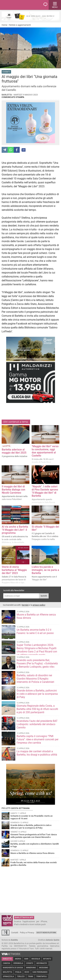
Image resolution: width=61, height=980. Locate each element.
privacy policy (39, 605)
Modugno (44, 968)
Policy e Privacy (27, 933)
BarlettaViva (18, 5)
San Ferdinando (40, 972)
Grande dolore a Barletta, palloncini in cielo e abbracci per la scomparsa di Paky (37, 694)
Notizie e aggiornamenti (20, 25)
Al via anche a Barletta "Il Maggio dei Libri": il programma (15, 530)
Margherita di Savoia (13, 968)
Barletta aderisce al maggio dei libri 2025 (14, 451)
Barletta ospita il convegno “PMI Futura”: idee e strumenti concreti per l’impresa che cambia (37, 739)
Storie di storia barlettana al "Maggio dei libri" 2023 (14, 570)
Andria (18, 959)
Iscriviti (44, 596)
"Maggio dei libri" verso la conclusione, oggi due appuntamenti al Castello (45, 451)
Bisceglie (36, 959)
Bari (26, 959)
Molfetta (7, 972)
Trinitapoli (42, 976)
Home (4, 25)
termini (25, 605)
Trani (30, 976)
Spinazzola (8, 976)
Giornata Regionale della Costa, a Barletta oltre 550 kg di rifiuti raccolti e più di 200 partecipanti (37, 709)
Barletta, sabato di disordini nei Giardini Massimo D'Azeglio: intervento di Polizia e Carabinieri (35, 679)
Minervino (31, 968)
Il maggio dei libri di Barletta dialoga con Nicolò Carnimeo (14, 490)
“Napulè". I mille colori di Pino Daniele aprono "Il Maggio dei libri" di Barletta (45, 491)
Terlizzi (21, 976)
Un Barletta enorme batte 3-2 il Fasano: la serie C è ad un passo (35, 631)
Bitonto (47, 959)
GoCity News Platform (46, 933)
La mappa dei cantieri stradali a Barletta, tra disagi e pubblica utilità (37, 753)
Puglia (18, 972)
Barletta (7, 959)
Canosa (7, 963)
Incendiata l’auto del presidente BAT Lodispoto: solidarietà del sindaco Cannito (37, 724)
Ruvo (27, 972)
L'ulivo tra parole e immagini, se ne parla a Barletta (45, 570)
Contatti (15, 933)
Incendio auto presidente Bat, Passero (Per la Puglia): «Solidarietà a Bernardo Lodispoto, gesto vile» (37, 663)
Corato (30, 963)
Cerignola (18, 963)
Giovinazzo (42, 963)
